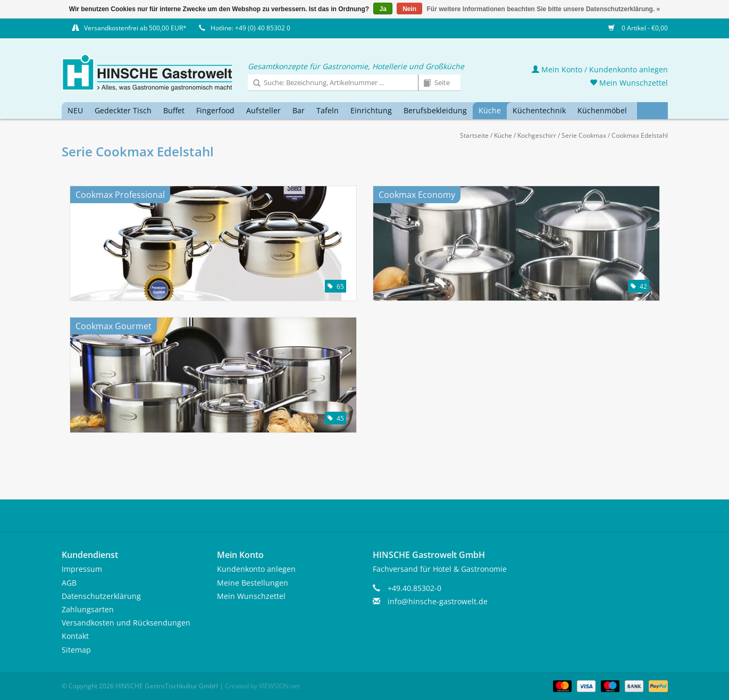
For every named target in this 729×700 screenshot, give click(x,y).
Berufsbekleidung (435, 110)
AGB (69, 583)
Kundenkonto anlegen (256, 569)
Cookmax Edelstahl (640, 135)
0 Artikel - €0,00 (638, 28)
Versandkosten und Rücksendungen (126, 623)
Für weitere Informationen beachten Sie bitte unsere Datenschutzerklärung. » (544, 9)
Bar (299, 110)
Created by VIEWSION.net (262, 686)
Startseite (474, 135)
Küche (490, 110)
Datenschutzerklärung (101, 596)
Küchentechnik (539, 110)
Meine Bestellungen (253, 583)
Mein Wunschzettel (629, 83)
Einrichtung (371, 110)
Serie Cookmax (584, 135)
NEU (75, 110)
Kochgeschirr (537, 135)
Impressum (82, 569)
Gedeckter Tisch (123, 110)
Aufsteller (263, 110)
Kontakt (75, 636)
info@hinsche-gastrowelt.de (438, 601)
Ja (383, 9)
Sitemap (76, 650)
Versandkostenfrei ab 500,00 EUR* (135, 28)
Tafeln (328, 110)
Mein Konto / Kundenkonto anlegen (600, 69)
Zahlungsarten (88, 609)
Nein (409, 9)
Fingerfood (215, 110)
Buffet (174, 110)
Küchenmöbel (602, 110)
